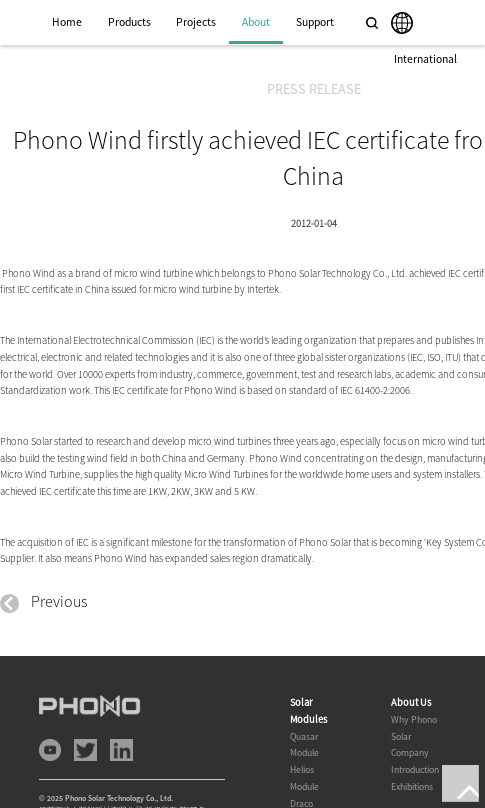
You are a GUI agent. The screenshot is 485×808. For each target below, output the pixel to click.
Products (129, 22)
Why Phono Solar (414, 728)
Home (67, 22)
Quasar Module (304, 745)
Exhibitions (412, 786)
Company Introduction (415, 761)
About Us (411, 702)
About (256, 22)
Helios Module (304, 778)
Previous (43, 601)
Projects (196, 22)
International (425, 59)
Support (315, 22)
